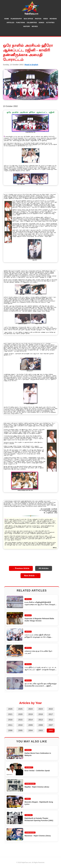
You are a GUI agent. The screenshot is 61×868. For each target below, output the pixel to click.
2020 (20, 714)
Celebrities (32, 23)
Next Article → (30, 576)
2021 (10, 714)
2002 (51, 730)
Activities (50, 23)
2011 (10, 725)
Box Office (28, 19)
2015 (20, 720)
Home (7, 19)
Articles (10, 23)
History (27, 26)
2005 (20, 730)
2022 (51, 709)
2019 (31, 714)
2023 (41, 709)
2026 (10, 709)
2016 (10, 720)
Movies (35, 26)
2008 (41, 725)
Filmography (16, 19)
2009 (31, 725)
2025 (20, 709)
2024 (31, 709)
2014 (31, 720)
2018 (41, 714)
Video (45, 19)
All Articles (44, 568)
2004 (31, 730)
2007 (51, 725)
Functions (21, 23)
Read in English (31, 65)
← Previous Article (21, 568)
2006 (10, 730)
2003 (41, 730)
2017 (51, 714)
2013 (41, 720)
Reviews (53, 19)
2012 (51, 720)
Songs (41, 23)
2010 (20, 725)
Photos (38, 19)
